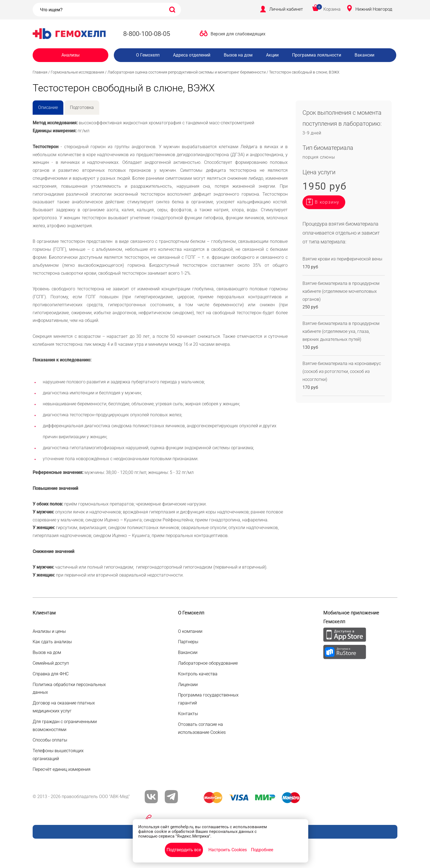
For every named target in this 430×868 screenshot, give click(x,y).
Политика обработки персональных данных (69, 689)
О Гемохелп (148, 55)
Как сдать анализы (52, 642)
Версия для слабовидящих (238, 34)
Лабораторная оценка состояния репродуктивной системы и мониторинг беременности (187, 72)
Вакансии (364, 55)
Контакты (188, 714)
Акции (272, 55)
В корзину (327, 202)
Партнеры (188, 642)
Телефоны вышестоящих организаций (58, 755)
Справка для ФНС (51, 674)
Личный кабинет (286, 9)
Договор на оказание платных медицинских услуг (64, 707)
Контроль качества (198, 674)
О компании (190, 631)
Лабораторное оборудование (208, 663)
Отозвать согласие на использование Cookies (202, 728)
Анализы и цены (49, 631)
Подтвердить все (184, 850)
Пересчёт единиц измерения (62, 769)
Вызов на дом (238, 55)
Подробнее (262, 850)
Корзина (332, 9)
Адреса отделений (192, 55)
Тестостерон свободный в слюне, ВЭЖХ (304, 72)
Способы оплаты (50, 740)
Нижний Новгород (374, 9)
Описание (48, 107)
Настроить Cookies (228, 850)
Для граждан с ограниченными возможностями (65, 726)
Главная (40, 72)
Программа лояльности (317, 55)
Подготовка (82, 107)
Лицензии (188, 685)
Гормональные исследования (77, 72)
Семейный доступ (51, 663)
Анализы (70, 55)
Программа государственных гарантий (208, 699)
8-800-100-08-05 (147, 34)
